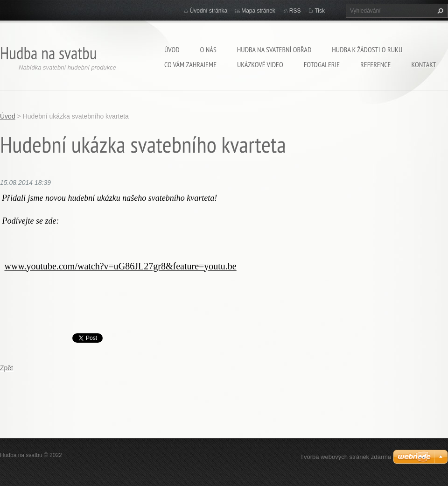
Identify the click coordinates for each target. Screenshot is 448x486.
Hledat (439, 11)
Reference (375, 64)
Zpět (7, 368)
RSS (295, 11)
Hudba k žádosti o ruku (367, 49)
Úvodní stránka (209, 11)
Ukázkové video (260, 64)
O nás (208, 49)
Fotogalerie (322, 64)
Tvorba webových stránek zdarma (346, 457)
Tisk (320, 11)
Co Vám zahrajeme (190, 64)
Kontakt (423, 64)
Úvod (172, 49)
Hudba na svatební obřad (274, 49)
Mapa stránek (258, 11)
